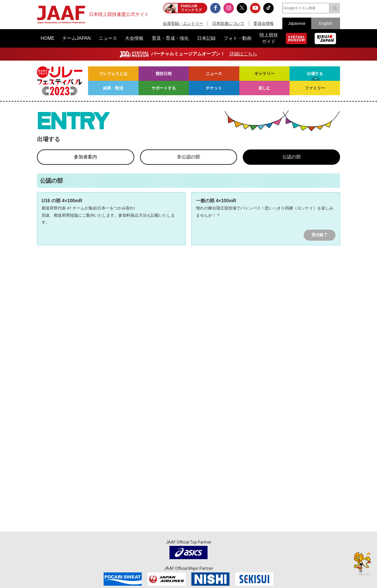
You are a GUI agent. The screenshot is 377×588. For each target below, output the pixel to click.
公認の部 (292, 157)
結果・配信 (113, 88)
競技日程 (164, 74)
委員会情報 (264, 23)
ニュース (214, 74)
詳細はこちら (243, 54)
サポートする (164, 88)
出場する (315, 74)
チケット (214, 88)
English (326, 23)
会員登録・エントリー (183, 23)
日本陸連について (228, 23)
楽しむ (264, 88)
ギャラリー (264, 74)
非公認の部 (188, 157)
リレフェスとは (113, 74)
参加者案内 (85, 157)
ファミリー (315, 88)
